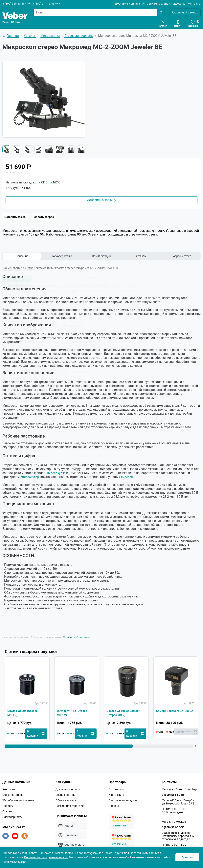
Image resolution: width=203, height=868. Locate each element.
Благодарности (12, 817)
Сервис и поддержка (172, 4)
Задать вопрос (44, 217)
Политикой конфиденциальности (46, 857)
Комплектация (102, 256)
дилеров (128, 477)
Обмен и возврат (67, 800)
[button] (82, 147)
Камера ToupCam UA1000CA (169, 713)
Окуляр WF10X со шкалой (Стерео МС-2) (126, 713)
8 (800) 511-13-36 (43, 4)
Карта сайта (117, 795)
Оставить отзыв (15, 217)
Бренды (114, 806)
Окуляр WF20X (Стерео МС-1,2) (25, 713)
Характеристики (62, 256)
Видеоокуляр (57, 473)
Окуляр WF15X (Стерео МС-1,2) (74, 713)
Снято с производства (123, 800)
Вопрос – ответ (181, 256)
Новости (8, 806)
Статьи (7, 811)
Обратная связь (13, 795)
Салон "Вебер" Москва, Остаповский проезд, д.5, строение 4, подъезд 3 (178, 836)
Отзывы (141, 256)
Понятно (187, 857)
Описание (22, 256)
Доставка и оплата (127, 4)
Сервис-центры (65, 795)
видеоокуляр (30, 477)
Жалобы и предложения (18, 800)
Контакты (194, 4)
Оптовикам (149, 4)
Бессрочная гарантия (70, 806)
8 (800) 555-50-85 (13, 4)
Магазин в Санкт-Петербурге (180, 789)
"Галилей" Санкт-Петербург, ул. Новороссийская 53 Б (180, 802)
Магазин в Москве (174, 822)
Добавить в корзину (101, 200)
